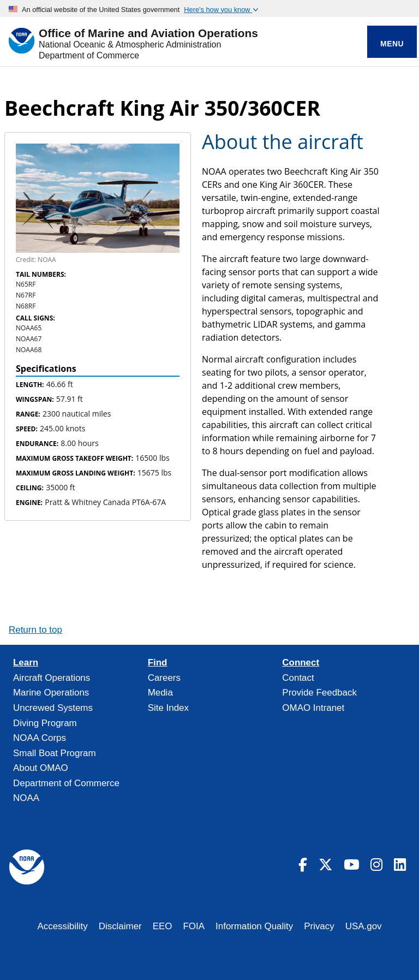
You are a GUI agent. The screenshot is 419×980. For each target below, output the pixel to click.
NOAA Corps (40, 738)
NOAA (26, 798)
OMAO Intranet (313, 708)
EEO (163, 926)
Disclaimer (120, 926)
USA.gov (364, 926)
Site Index (168, 708)
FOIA (194, 926)
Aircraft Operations (52, 678)
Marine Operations (51, 693)
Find (158, 663)
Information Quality (254, 926)
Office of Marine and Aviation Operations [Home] (148, 34)
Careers (164, 678)
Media (160, 693)
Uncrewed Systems (53, 708)
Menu (392, 44)
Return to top (35, 630)
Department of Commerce (89, 55)
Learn (26, 663)
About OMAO (41, 768)
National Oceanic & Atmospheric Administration (130, 44)
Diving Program (45, 723)
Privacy (319, 926)
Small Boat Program (55, 753)
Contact (298, 678)
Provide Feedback (319, 693)
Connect (301, 663)
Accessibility (62, 926)
